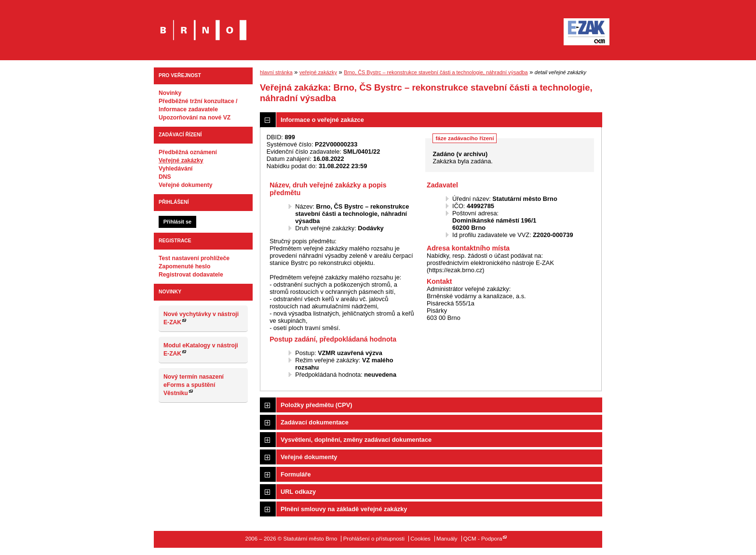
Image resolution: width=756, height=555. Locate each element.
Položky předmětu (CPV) (317, 405)
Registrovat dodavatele (191, 275)
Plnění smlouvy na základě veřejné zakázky (344, 509)
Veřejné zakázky (181, 160)
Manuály (447, 539)
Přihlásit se (177, 222)
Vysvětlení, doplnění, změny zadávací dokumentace (356, 440)
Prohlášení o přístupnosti (374, 539)
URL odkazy (298, 492)
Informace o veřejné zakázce (322, 120)
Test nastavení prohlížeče (194, 258)
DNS (165, 177)
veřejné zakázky (318, 72)
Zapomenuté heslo (184, 266)
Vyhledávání (176, 169)
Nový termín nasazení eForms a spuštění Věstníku (194, 385)
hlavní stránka (276, 72)
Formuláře (296, 474)
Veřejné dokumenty (185, 185)
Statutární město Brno (203, 23)
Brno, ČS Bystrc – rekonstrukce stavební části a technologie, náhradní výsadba (436, 72)
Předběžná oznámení (188, 152)
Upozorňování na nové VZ (195, 118)
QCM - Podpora (483, 539)
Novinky (170, 93)
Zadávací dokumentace (315, 422)
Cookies (420, 539)
